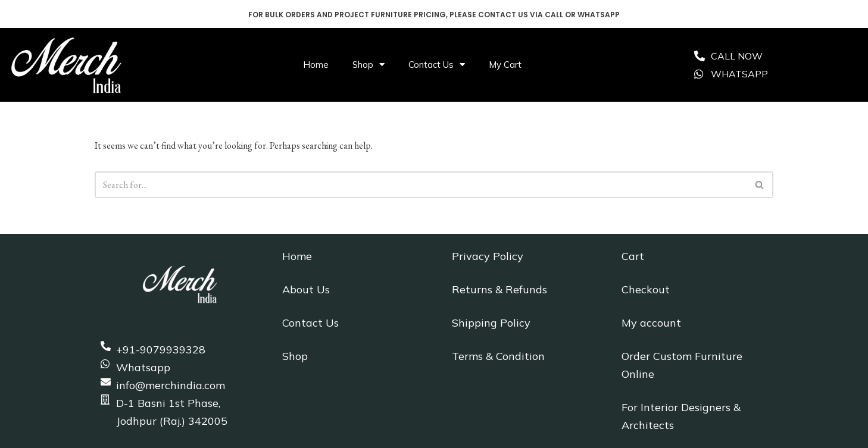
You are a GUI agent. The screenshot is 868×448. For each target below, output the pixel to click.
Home (316, 65)
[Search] (421, 185)
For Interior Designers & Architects (681, 416)
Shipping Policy (491, 323)
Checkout (646, 289)
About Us (306, 289)
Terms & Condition (498, 356)
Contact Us (437, 65)
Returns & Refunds (499, 289)
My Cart (505, 65)
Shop (369, 65)
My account (651, 323)
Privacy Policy (488, 256)
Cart (633, 256)
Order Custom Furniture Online (682, 365)
